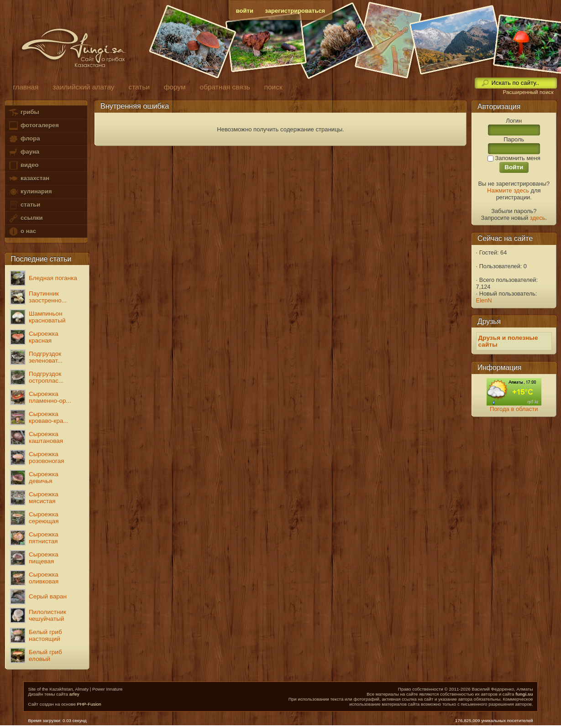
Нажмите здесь (508, 190)
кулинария (30, 192)
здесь (538, 218)
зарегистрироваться (295, 11)
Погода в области (514, 409)
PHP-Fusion (89, 704)
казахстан (29, 179)
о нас (22, 231)
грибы (24, 112)
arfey (74, 694)
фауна (24, 152)
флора (24, 139)
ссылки (25, 218)
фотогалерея (33, 126)
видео (23, 165)
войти (245, 11)
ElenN (484, 300)
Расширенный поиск (528, 92)
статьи (24, 205)
